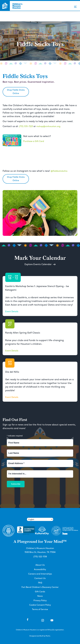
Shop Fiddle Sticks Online (16, 92)
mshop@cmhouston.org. (49, 126)
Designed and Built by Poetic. (40, 636)
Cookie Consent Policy (40, 605)
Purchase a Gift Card (34, 141)
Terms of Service (40, 609)
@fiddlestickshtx (59, 171)
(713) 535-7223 (26, 126)
